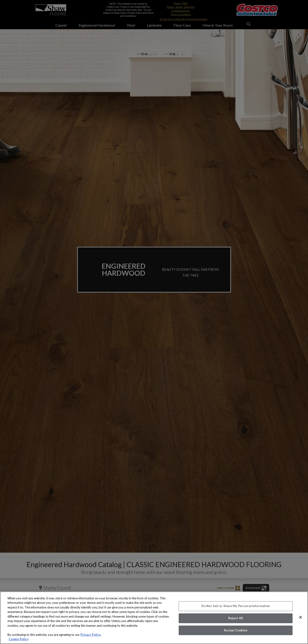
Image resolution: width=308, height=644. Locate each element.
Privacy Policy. (91, 635)
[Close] (301, 617)
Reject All (236, 618)
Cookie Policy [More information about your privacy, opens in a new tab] (19, 639)
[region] (154, 618)
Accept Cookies (236, 630)
